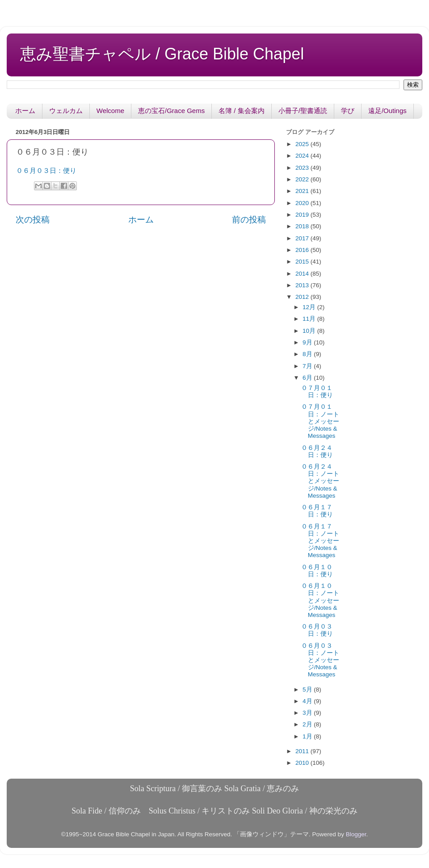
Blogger (356, 834)
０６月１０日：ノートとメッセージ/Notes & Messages (320, 600)
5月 (308, 690)
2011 (303, 751)
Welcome (110, 111)
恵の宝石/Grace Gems (171, 111)
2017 (303, 238)
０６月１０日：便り (317, 571)
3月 (308, 713)
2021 (303, 191)
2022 (303, 179)
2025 (303, 144)
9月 (308, 342)
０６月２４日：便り (317, 451)
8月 (308, 354)
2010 (303, 763)
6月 (308, 378)
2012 (303, 297)
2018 (303, 226)
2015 (303, 262)
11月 (310, 319)
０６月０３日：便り (46, 171)
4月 (308, 701)
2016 (303, 250)
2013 (303, 285)
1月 (308, 736)
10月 (310, 331)
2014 (303, 274)
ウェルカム (66, 111)
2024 (303, 156)
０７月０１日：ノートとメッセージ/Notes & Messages (320, 421)
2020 (303, 203)
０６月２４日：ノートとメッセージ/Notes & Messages (320, 481)
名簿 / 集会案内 (242, 111)
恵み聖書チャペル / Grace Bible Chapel (162, 54)
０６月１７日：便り (317, 511)
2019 (303, 215)
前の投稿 (249, 220)
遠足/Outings (387, 111)
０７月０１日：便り (317, 392)
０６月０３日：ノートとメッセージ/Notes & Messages (320, 660)
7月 (308, 366)
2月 (308, 724)
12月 (310, 307)
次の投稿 (33, 220)
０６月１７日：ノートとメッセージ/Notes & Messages (320, 541)
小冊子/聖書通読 (303, 111)
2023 (303, 168)
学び (348, 111)
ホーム (25, 111)
